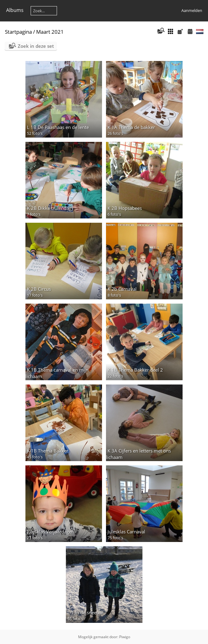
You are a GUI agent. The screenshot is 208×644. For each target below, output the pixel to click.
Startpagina (18, 32)
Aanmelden (192, 10)
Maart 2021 (50, 32)
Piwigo (125, 637)
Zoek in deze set (36, 46)
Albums (15, 10)
